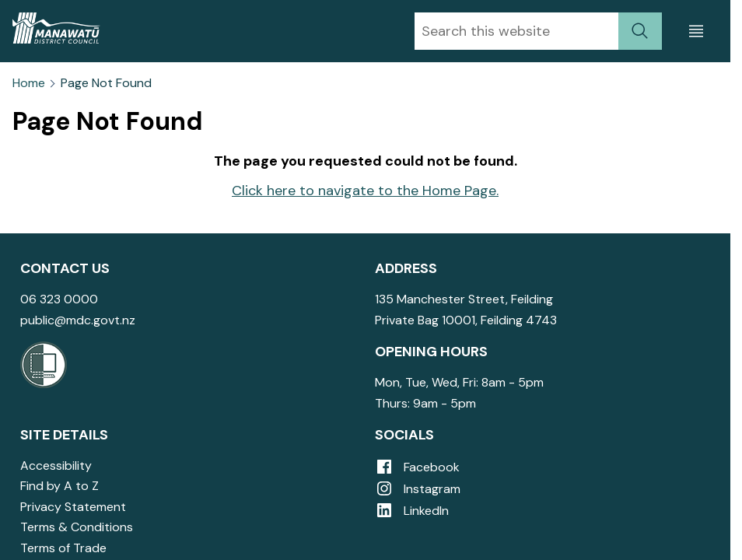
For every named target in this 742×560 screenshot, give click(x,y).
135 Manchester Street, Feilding (464, 299)
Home (29, 83)
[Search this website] (516, 31)
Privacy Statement (73, 507)
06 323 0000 (59, 299)
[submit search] (640, 31)
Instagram (418, 489)
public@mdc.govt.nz (78, 320)
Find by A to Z (59, 486)
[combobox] (516, 31)
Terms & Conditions (77, 527)
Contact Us (65, 268)
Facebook (417, 467)
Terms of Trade (63, 548)
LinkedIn (412, 511)
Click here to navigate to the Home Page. (365, 191)
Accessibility (56, 465)
